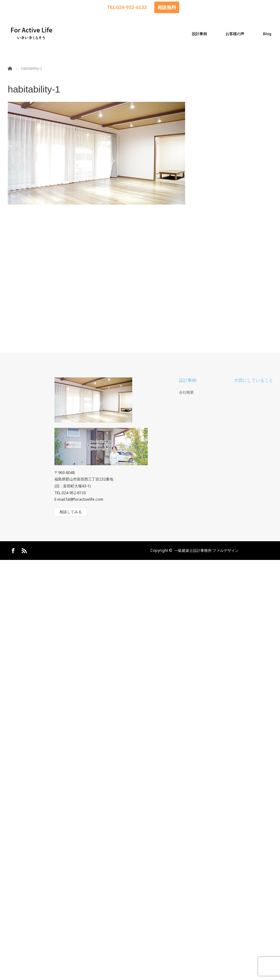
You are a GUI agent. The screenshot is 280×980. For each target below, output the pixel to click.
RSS (23, 644)
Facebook (12, 644)
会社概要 (186, 487)
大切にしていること (254, 474)
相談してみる (71, 606)
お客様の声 (235, 34)
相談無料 (167, 7)
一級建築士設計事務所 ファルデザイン (206, 644)
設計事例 (199, 34)
